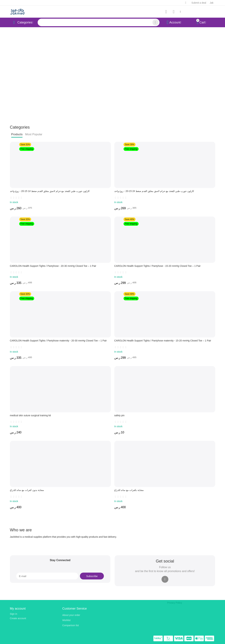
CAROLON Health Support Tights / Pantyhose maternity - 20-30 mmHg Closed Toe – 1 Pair (58, 341)
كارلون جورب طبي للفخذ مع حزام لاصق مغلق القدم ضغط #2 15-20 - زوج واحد (154, 191)
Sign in (14, 614)
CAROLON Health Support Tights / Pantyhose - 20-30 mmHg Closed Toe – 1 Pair (53, 266)
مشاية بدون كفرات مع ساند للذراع (27, 490)
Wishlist (66, 620)
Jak (212, 3)
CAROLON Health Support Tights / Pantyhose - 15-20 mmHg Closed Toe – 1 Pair (157, 266)
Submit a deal (199, 3)
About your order (71, 615)
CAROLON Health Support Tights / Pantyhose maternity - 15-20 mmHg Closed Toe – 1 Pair (163, 341)
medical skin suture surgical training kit (30, 415)
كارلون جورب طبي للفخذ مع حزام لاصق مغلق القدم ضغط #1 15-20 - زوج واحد (50, 191)
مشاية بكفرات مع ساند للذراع (129, 490)
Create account (18, 618)
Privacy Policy (175, 603)
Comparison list (70, 625)
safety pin (119, 415)
